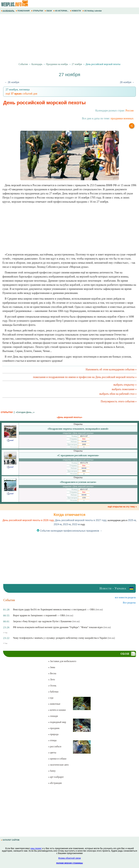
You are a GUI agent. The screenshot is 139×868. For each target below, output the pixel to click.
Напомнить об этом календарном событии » (111, 369)
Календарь (37, 64)
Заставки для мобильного (62, 661)
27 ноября (77, 64)
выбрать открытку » (125, 385)
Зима (52, 667)
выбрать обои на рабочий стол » (118, 394)
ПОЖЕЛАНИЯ (23, 11)
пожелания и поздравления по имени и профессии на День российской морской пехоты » (85, 377)
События (23, 64)
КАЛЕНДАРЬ (8, 11)
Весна (52, 673)
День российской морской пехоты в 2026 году (28, 520)
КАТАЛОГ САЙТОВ (10, 840)
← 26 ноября (12, 82)
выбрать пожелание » (124, 389)
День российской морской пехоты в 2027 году (81, 520)
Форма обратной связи (69, 858)
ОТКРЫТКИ (37, 11)
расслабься (55, 746)
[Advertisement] (69, 39)
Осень (52, 686)
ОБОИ (49, 11)
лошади (53, 716)
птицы (52, 740)
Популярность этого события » (119, 401)
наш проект (36, 848)
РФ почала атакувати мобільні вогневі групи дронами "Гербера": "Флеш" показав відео (58, 627)
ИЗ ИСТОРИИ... (61, 11)
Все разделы (129, 603)
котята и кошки (57, 710)
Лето (52, 679)
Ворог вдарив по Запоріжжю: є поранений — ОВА (39, 615)
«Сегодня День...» (25, 412)
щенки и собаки (57, 759)
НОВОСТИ (76, 11)
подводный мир (57, 722)
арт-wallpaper (56, 777)
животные (54, 704)
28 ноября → (127, 82)
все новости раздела (125, 597)
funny (52, 771)
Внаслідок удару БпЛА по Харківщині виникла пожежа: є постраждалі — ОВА (54, 609)
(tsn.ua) (99, 609)
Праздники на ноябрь (57, 64)
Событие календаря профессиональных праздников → (69, 531)
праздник (54, 728)
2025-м (132, 520)
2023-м (67, 524)
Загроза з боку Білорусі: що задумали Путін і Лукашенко (42, 621)
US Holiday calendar (92, 11)
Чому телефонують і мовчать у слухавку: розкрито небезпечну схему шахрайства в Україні (60, 638)
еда (51, 698)
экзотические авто (58, 765)
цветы (52, 753)
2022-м (76, 524)
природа (53, 734)
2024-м (58, 524)
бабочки (53, 692)
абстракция (55, 783)
